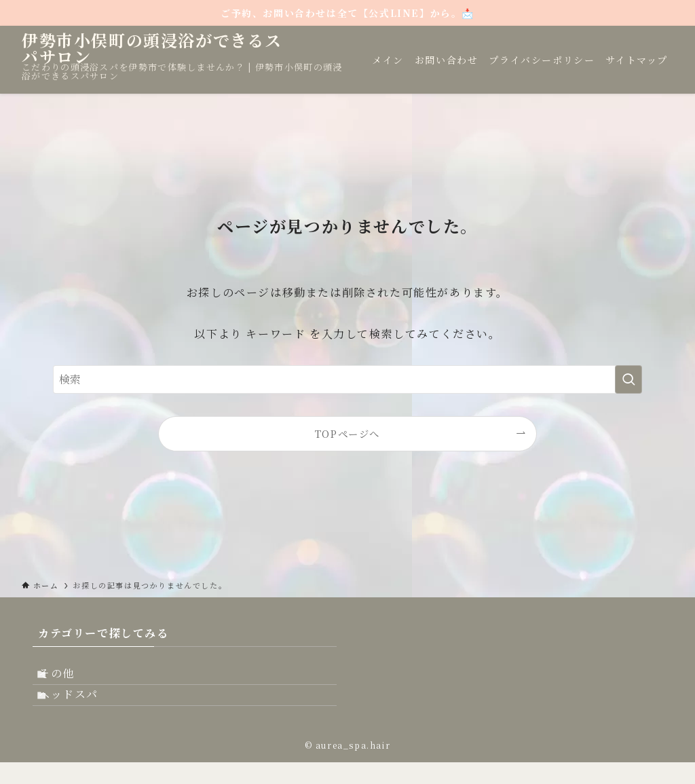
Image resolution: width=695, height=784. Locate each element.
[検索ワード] (347, 379)
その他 (70, 678)
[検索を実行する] (628, 379)
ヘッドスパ (81, 711)
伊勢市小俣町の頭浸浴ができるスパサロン (152, 48)
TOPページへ (347, 433)
